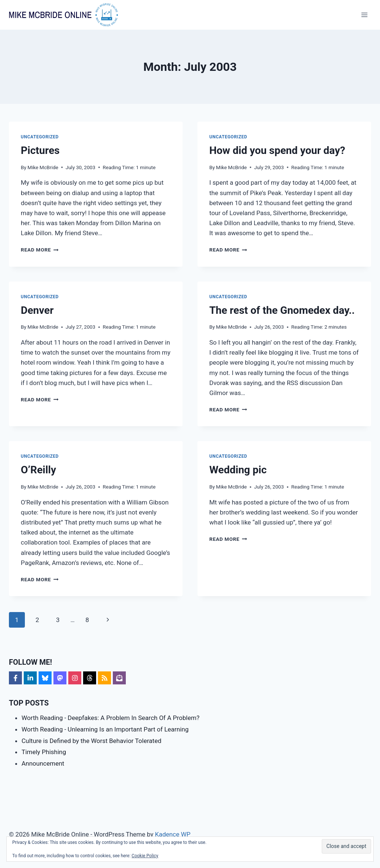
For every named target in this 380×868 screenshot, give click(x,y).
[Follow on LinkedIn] (30, 678)
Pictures (40, 150)
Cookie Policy (145, 856)
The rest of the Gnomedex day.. (282, 310)
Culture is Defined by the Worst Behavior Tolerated (91, 741)
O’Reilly (38, 470)
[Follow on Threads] (90, 678)
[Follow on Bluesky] (45, 678)
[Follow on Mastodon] (60, 678)
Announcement (43, 763)
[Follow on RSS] (104, 678)
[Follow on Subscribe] (119, 678)
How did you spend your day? (277, 150)
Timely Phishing (44, 752)
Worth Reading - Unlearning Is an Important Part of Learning (105, 729)
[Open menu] (364, 15)
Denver (37, 310)
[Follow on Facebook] (15, 678)
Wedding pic (238, 470)
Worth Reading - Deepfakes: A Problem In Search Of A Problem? (110, 718)
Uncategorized (40, 137)
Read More (40, 250)
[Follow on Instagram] (75, 678)
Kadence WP (173, 834)
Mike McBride (43, 167)
